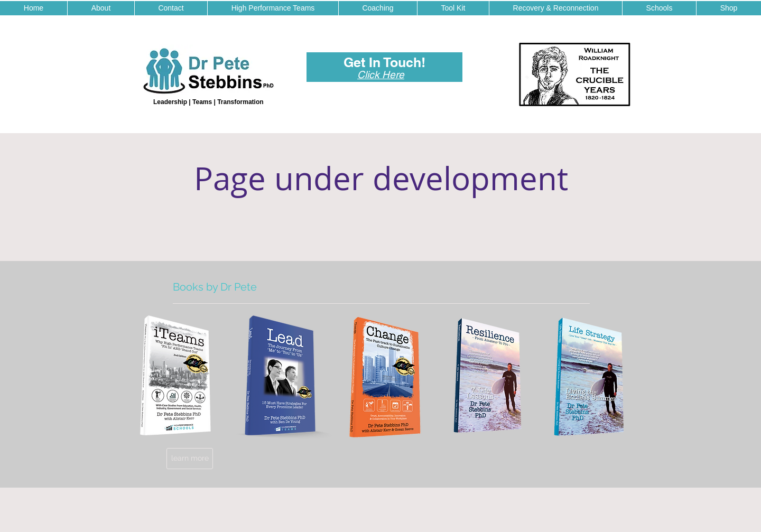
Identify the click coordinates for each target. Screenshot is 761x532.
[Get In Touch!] (384, 63)
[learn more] (190, 459)
